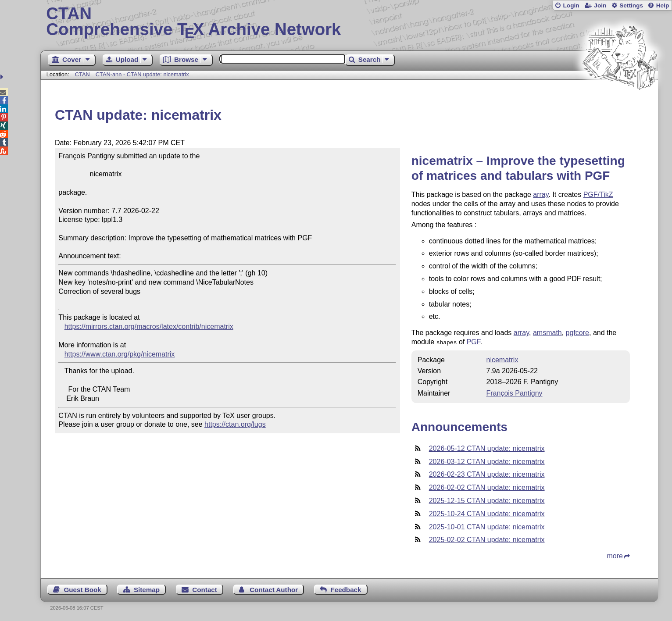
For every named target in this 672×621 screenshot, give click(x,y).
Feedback (346, 589)
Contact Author (274, 589)
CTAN (82, 74)
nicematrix (502, 359)
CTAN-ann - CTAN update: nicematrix (142, 74)
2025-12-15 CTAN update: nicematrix (487, 500)
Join (600, 5)
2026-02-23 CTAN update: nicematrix (487, 473)
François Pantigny (515, 392)
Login (571, 5)
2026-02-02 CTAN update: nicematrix (487, 487)
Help (663, 5)
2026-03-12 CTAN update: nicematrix (487, 461)
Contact (205, 589)
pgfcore (577, 333)
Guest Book (82, 589)
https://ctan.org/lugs (235, 424)
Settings (631, 5)
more (615, 555)
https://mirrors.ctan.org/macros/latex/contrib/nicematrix (149, 327)
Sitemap (147, 589)
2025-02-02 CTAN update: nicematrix (487, 539)
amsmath (547, 333)
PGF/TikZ (598, 195)
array (541, 195)
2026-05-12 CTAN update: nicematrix (487, 448)
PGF (474, 342)
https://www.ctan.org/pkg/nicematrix (120, 354)
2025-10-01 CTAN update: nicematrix (487, 526)
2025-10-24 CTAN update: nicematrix (487, 513)
